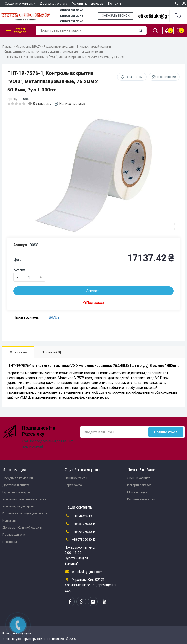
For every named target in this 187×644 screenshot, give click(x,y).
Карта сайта (73, 485)
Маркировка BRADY (28, 47)
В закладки (134, 77)
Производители (14, 535)
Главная (8, 47)
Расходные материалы (59, 47)
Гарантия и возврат (16, 492)
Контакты (115, 4)
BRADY (54, 317)
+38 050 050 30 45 (71, 10)
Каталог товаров (16, 30)
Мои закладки (137, 492)
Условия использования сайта (24, 499)
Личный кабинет (138, 478)
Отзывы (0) (51, 352)
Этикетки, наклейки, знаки (94, 47)
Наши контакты (76, 478)
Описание (18, 352)
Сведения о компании (20, 4)
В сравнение (167, 77)
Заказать (93, 291)
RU (177, 4)
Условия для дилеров (88, 4)
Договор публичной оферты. (23, 528)
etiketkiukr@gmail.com (162, 16)
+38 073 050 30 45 (71, 21)
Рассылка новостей (141, 499)
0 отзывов (41, 104)
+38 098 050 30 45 (71, 16)
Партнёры (10, 542)
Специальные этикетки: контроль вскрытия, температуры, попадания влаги (54, 52)
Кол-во (19, 269)
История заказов (139, 485)
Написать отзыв (72, 104)
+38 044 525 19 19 (80, 516)
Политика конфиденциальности (25, 513)
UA (184, 4)
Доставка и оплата (53, 4)
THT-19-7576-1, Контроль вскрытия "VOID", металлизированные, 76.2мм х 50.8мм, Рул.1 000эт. (65, 57)
